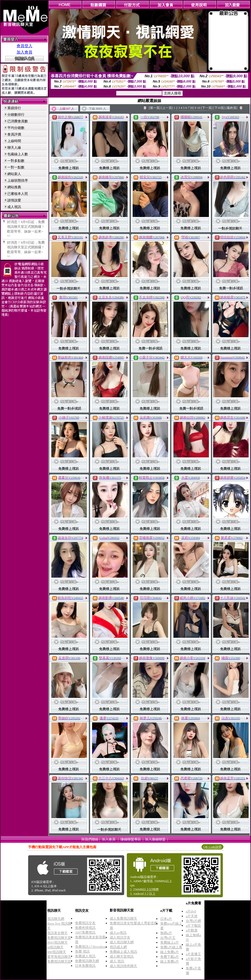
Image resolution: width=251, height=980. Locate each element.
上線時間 (14, 141)
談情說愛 (14, 200)
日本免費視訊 (85, 966)
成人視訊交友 (120, 937)
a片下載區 (193, 926)
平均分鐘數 (16, 128)
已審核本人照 (18, 194)
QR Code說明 (212, 847)
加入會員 (24, 52)
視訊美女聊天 (57, 933)
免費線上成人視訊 (123, 952)
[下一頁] (207, 108)
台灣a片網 (193, 921)
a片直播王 (193, 954)
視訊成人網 (118, 947)
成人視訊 (14, 207)
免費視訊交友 (85, 923)
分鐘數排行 (16, 115)
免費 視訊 (82, 951)
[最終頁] (232, 108)
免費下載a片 (170, 957)
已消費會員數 (18, 121)
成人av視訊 (118, 933)
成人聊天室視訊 (122, 956)
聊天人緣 (14, 148)
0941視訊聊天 (57, 942)
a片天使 (192, 916)
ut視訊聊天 (55, 947)
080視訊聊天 (57, 952)
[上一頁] (167, 108)
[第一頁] (155, 108)
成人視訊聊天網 (122, 942)
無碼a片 (166, 933)
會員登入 (24, 46)
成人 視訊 (117, 961)
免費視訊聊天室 (59, 938)
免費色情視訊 (85, 928)
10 (199, 108)
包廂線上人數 (18, 154)
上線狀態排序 (18, 180)
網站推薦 (14, 187)
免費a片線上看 (171, 947)
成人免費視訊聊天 (123, 918)
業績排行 (14, 108)
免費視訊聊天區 (59, 961)
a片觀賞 (192, 930)
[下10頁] (219, 108)
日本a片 (166, 919)
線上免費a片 (170, 952)
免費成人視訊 (85, 956)
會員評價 (14, 134)
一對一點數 (16, 167)
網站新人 (14, 174)
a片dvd (191, 911)
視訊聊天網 (56, 919)
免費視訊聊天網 (87, 961)
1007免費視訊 (85, 932)
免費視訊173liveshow (91, 947)
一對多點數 (16, 161)
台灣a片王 (168, 938)
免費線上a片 (170, 942)
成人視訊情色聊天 (123, 966)
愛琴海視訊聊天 (59, 957)
